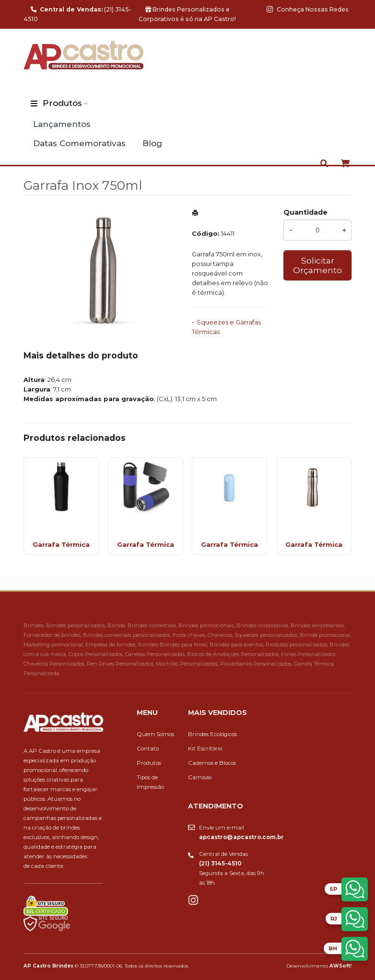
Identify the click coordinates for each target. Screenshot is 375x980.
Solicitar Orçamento (317, 265)
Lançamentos (62, 124)
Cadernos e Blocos (212, 763)
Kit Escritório (205, 749)
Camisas (200, 777)
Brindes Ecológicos (212, 734)
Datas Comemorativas (79, 143)
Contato (148, 749)
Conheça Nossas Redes (308, 9)
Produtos (62, 103)
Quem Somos (155, 734)
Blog (152, 143)
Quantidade (305, 212)
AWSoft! (340, 966)
